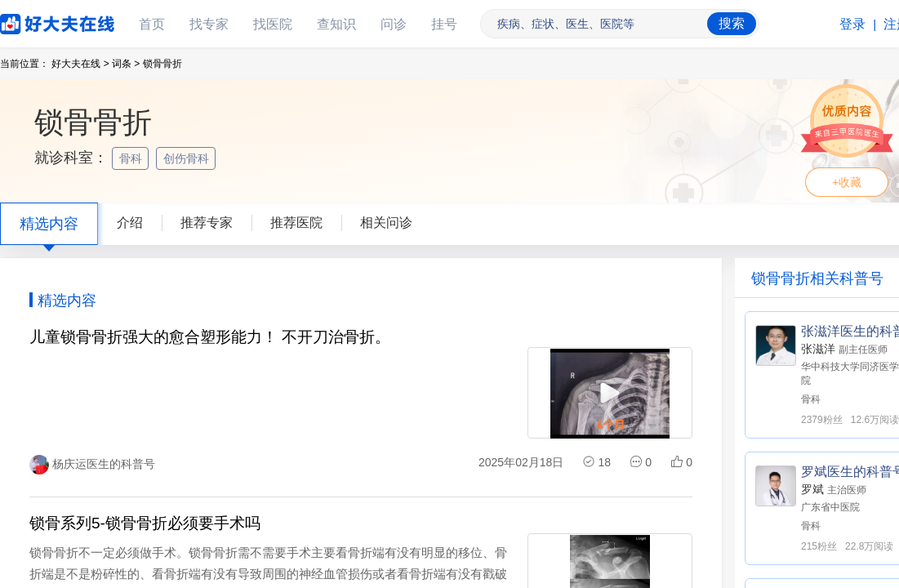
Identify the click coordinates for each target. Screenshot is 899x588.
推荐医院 (296, 223)
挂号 (444, 24)
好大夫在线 (33, 21)
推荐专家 (207, 223)
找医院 (273, 24)
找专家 (209, 24)
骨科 (132, 158)
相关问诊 (386, 223)
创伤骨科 (188, 158)
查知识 (336, 24)
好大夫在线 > (80, 64)
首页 (152, 24)
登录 (852, 24)
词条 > (126, 64)
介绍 (130, 223)
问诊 (394, 24)
